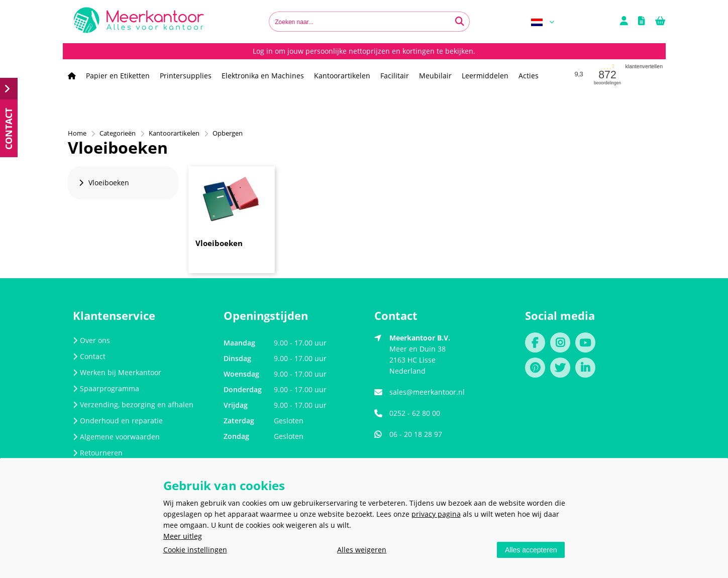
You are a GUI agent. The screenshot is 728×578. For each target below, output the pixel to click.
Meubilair (435, 76)
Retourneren (98, 453)
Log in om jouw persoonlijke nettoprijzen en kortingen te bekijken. (364, 51)
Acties (529, 76)
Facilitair (395, 76)
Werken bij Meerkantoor (117, 372)
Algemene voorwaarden (116, 437)
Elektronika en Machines (263, 76)
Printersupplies (186, 76)
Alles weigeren (362, 550)
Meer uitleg (183, 536)
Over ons (91, 340)
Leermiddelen (485, 76)
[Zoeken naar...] (460, 22)
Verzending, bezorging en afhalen (133, 404)
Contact (89, 356)
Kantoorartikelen (342, 76)
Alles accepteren (531, 550)
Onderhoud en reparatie (118, 421)
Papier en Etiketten (118, 76)
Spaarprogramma (106, 388)
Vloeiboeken (219, 243)
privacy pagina (436, 514)
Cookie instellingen (195, 550)
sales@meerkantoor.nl (427, 392)
